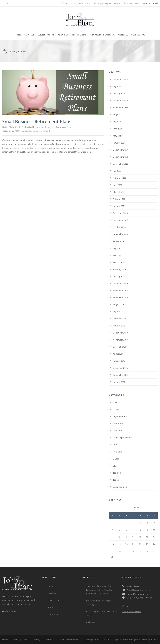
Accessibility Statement (67, 640)
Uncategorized (43, 131)
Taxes (32, 131)
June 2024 (117, 129)
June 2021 (117, 185)
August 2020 (119, 241)
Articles (123, 35)
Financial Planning (103, 35)
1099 (17, 131)
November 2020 (120, 220)
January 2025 (119, 93)
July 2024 (117, 122)
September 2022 (121, 164)
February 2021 (120, 199)
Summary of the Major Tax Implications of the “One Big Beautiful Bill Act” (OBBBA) (99, 590)
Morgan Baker (43, 127)
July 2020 (117, 248)
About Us (63, 35)
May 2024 (117, 136)
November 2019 (120, 290)
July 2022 (117, 171)
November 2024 (120, 108)
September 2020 (121, 234)
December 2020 (120, 213)
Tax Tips (24, 131)
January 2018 (119, 326)
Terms (26, 640)
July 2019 (117, 312)
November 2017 (120, 340)
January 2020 (119, 276)
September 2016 (121, 375)
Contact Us (138, 35)
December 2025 (120, 79)
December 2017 (120, 333)
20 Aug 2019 (14, 127)
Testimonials (80, 35)
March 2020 (118, 262)
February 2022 (120, 178)
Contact (48, 640)
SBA (115, 466)
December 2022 (120, 157)
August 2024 (119, 115)
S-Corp (116, 459)
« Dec (112, 557)
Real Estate (118, 452)
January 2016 (119, 382)
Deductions (118, 424)
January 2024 (119, 143)
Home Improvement (122, 438)
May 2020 (117, 255)
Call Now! (91, 622)
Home (18, 35)
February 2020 (120, 269)
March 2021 (118, 192)
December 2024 (120, 101)
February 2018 (120, 319)
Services (29, 35)
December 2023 (120, 150)
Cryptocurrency (120, 417)
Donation (117, 431)
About (15, 640)
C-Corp (116, 409)
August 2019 (119, 305)
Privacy (37, 640)
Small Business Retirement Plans (37, 121)
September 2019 (121, 298)
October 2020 (119, 227)
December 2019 (120, 283)
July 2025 (117, 86)
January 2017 (119, 361)
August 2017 (119, 354)
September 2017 (121, 347)
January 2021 (119, 206)
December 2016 (120, 368)
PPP (115, 445)
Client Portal (151, 3)
